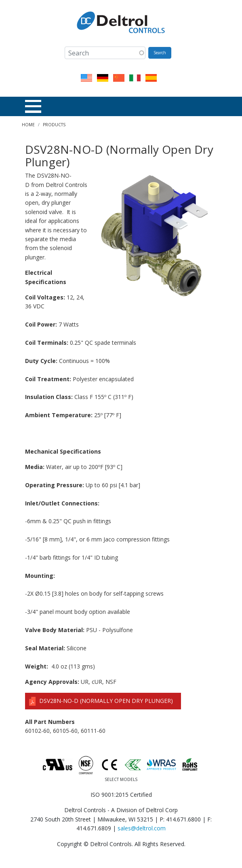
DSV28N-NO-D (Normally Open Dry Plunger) (106, 701)
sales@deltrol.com (142, 828)
